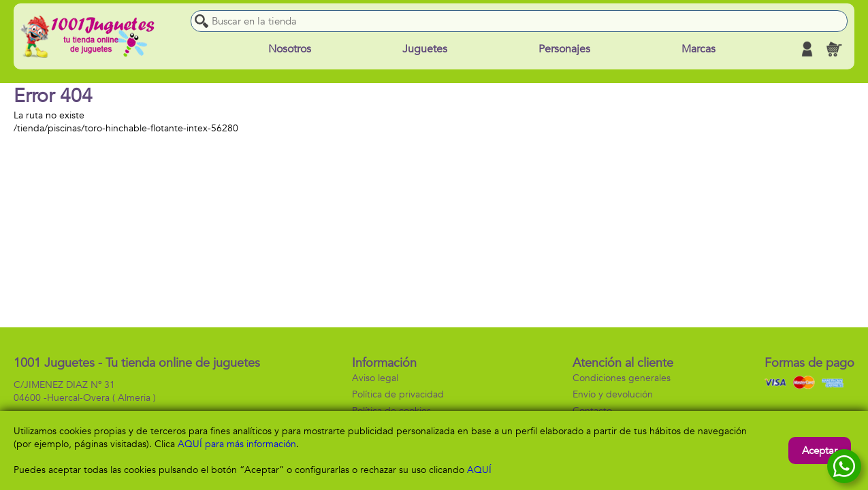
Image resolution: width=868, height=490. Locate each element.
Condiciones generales (622, 378)
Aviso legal (375, 378)
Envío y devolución (613, 394)
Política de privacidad (398, 394)
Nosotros (290, 49)
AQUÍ (479, 470)
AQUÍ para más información (237, 444)
